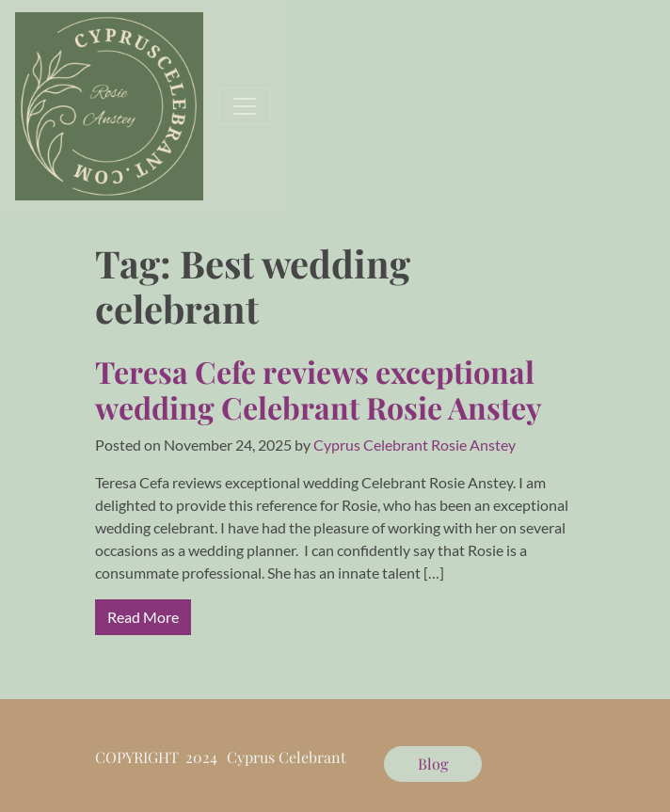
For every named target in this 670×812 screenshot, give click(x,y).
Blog (433, 764)
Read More (143, 617)
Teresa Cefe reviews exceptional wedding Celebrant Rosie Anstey (319, 389)
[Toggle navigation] (245, 106)
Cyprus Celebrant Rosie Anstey (415, 445)
